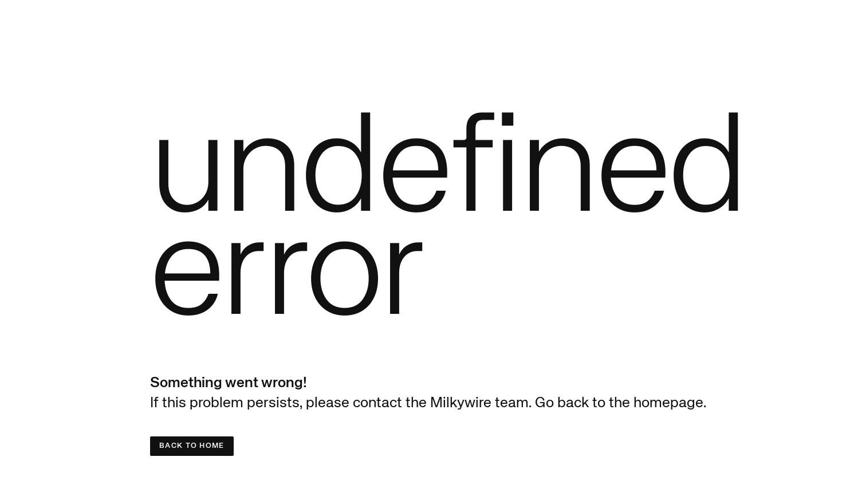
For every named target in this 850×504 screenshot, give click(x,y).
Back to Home (192, 446)
